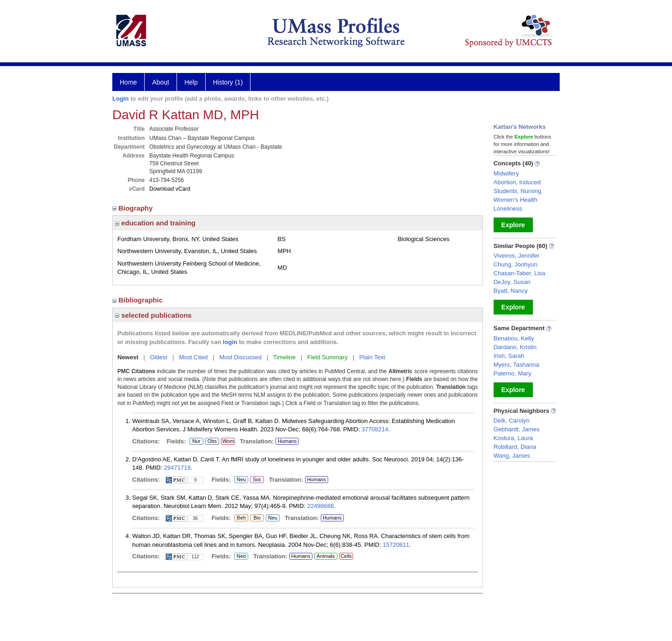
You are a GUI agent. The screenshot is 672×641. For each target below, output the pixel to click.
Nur (195, 441)
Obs (211, 441)
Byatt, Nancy (511, 291)
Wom (228, 441)
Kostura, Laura (513, 438)
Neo (241, 556)
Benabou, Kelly (514, 338)
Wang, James (512, 456)
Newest (128, 357)
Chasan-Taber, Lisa (519, 273)
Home (128, 82)
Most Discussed (240, 357)
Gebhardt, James (517, 429)
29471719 (177, 468)
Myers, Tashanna (516, 365)
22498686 (321, 506)
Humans (287, 441)
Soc (257, 480)
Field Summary (327, 357)
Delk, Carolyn (512, 420)
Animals (326, 556)
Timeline (284, 357)
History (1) (228, 82)
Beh (241, 518)
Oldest (159, 357)
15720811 (396, 545)
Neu (240, 480)
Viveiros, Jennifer (516, 256)
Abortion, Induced (517, 182)
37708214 (375, 429)
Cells (346, 556)
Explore (513, 225)
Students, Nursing (517, 191)
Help (191, 82)
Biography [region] (134, 208)
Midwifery (506, 173)
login (230, 342)
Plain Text (372, 357)
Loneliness (508, 209)
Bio (255, 518)
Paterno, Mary (513, 373)
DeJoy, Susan (512, 282)
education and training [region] (155, 223)
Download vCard (170, 189)
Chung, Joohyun (516, 264)
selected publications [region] (153, 315)
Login (120, 99)
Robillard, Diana (515, 447)
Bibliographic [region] (138, 300)
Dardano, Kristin (515, 347)
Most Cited (193, 357)
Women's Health (516, 200)
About (161, 82)
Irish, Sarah (509, 356)
